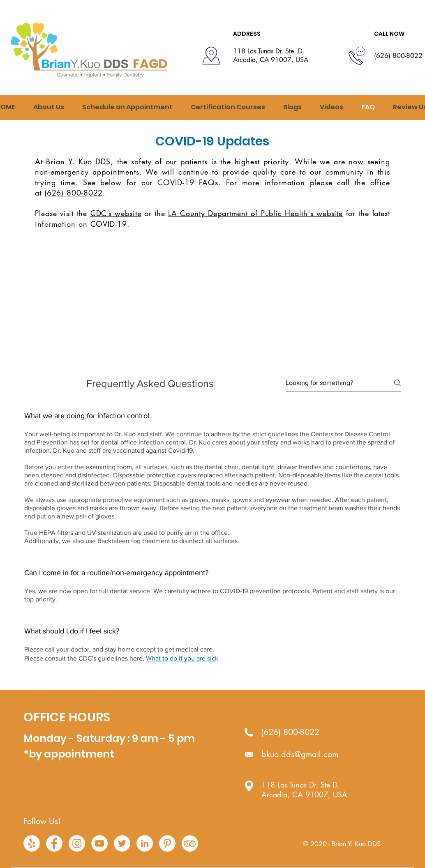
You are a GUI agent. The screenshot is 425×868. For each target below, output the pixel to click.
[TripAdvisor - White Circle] (190, 843)
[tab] (212, 544)
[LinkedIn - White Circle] (145, 843)
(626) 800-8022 (74, 193)
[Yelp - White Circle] (32, 843)
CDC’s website (116, 213)
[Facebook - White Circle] (54, 843)
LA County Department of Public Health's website (255, 213)
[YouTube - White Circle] (99, 843)
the (84, 213)
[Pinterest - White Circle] (167, 843)
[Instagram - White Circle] (77, 843)
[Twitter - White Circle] (122, 843)
